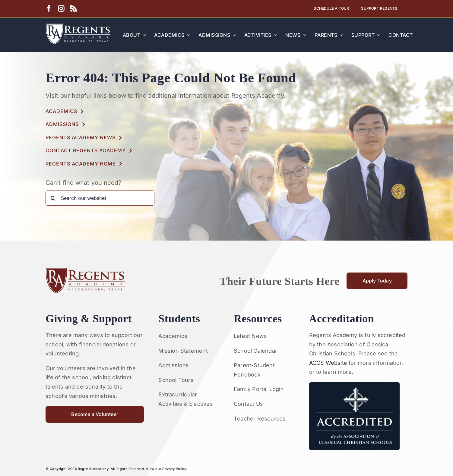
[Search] (53, 198)
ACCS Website (328, 363)
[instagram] (61, 9)
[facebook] (49, 9)
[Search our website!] (100, 198)
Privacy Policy (174, 469)
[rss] (73, 9)
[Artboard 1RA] (78, 26)
